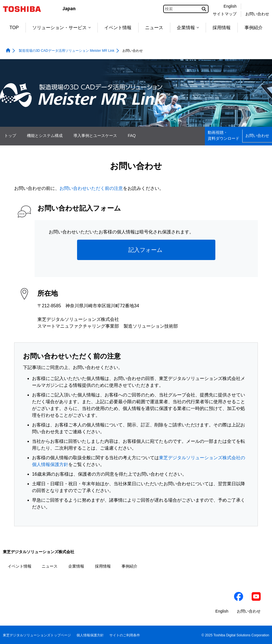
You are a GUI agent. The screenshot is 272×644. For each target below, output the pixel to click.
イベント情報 (118, 28)
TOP (14, 28)
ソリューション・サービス (61, 28)
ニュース (154, 28)
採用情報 (222, 28)
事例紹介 (254, 28)
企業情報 (188, 28)
